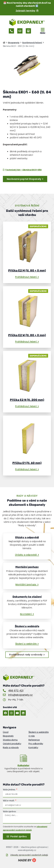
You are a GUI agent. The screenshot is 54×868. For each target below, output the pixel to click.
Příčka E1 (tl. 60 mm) (27, 463)
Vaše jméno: (9, 790)
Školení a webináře (27, 626)
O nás (32, 736)
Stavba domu (10, 740)
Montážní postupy (27, 567)
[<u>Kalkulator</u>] (23, 758)
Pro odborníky (36, 744)
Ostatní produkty (12, 744)
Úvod (6, 732)
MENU (43, 33)
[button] (27, 277)
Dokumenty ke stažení (27, 597)
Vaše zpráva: (10, 811)
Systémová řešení (32, 43)
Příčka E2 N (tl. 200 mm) (27, 400)
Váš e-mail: (9, 801)
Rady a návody (11, 748)
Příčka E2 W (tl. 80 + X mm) (27, 335)
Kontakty (33, 748)
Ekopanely (14, 43)
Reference (34, 740)
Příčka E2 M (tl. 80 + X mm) (27, 270)
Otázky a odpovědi (27, 537)
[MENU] (43, 30)
